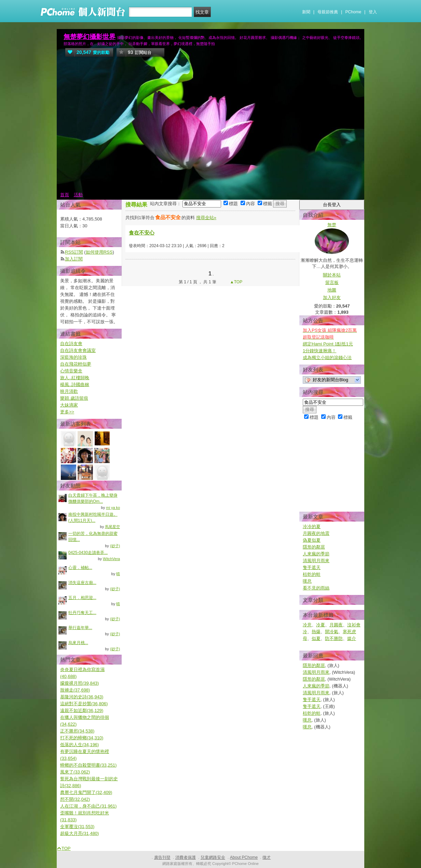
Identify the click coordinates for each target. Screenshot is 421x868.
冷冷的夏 (312, 527)
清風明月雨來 (316, 561)
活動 (78, 195)
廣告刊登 (162, 857)
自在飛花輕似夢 (76, 364)
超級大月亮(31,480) (79, 833)
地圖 (332, 290)
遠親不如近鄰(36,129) (82, 710)
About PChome (244, 857)
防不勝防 (334, 638)
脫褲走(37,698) (75, 690)
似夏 (316, 638)
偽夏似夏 (312, 540)
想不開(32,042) (75, 799)
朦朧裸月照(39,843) (79, 683)
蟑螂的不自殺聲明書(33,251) (88, 765)
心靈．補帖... (80, 568)
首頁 (65, 195)
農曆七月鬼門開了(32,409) (86, 792)
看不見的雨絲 (316, 588)
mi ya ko (113, 508)
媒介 (352, 638)
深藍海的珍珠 (73, 357)
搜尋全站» (206, 218)
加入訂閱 (74, 259)
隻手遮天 (312, 567)
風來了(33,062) (75, 772)
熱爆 (316, 632)
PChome (353, 12)
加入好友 (332, 297)
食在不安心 (142, 233)
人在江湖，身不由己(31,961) (88, 806)
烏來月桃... (78, 643)
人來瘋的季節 (316, 554)
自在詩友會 (71, 344)
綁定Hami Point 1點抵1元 (328, 344)
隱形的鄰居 (314, 547)
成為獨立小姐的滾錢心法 (327, 358)
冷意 (307, 625)
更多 (67, 412)
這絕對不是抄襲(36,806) (84, 704)
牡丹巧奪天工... (82, 613)
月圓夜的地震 (316, 533)
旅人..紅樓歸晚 (75, 378)
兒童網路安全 (213, 857)
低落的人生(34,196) (79, 745)
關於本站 (332, 275)
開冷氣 (332, 632)
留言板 (332, 282)
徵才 (267, 857)
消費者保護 (186, 857)
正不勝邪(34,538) (77, 731)
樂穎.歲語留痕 (74, 398)
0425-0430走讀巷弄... (88, 553)
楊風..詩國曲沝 (75, 385)
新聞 (306, 12)
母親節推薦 (328, 12)
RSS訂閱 (74, 252)
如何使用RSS (99, 252)
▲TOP (236, 282)
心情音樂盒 (71, 371)
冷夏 (321, 625)
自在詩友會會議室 (78, 350)
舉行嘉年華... (80, 628)
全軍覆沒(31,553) (77, 827)
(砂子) (115, 546)
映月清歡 (69, 391)
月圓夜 (336, 625)
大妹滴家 (69, 405)
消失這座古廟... (82, 583)
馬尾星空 (112, 527)
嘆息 (307, 581)
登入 (373, 12)
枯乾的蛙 (312, 574)
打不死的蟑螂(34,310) (82, 738)
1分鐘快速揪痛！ (320, 351)
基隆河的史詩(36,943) (82, 697)
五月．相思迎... (82, 598)
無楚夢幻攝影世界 (90, 37)
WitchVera (111, 559)
